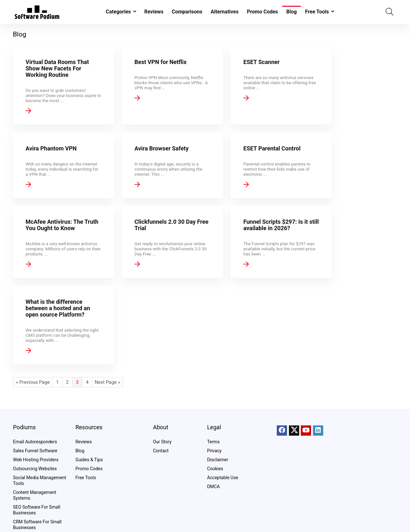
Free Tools (317, 12)
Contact (161, 451)
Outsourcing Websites (35, 469)
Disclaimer (217, 460)
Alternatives (225, 12)
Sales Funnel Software (35, 451)
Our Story (162, 442)
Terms (213, 442)
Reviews (154, 12)
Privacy (214, 451)
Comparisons (187, 12)
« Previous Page (33, 316)
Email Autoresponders (35, 442)
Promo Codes (262, 12)
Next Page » (107, 316)
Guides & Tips (89, 460)
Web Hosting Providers (36, 460)
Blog (292, 12)
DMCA (213, 487)
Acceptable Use (222, 478)
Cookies (215, 469)
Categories (118, 12)
